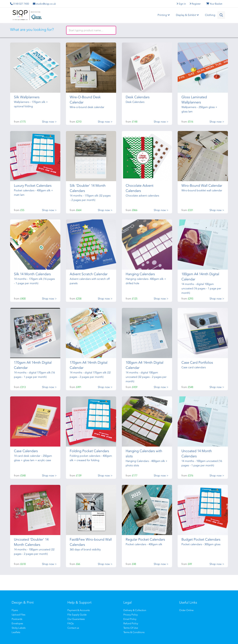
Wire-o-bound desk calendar (87, 107)
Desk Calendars (138, 97)
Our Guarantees (76, 619)
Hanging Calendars (140, 274)
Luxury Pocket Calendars (33, 186)
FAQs (71, 623)
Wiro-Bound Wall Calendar (202, 186)
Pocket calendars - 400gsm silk (144, 544)
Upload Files (19, 615)
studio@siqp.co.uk (44, 4)
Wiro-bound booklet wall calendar (202, 190)
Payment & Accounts (79, 610)
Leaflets (16, 632)
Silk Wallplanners (27, 97)
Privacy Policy (131, 615)
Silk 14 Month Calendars (32, 274)
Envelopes (17, 623)
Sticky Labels (19, 628)
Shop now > (49, 122)
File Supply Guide (77, 615)
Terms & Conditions (134, 632)
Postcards (17, 619)
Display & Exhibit (188, 15)
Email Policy (130, 619)
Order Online (186, 610)
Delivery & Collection (135, 610)
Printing (164, 15)
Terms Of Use (131, 628)
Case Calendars (26, 451)
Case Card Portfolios (197, 363)
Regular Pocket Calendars (145, 539)
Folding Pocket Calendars (89, 451)
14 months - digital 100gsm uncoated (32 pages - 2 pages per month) (146, 377)
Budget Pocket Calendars (201, 539)
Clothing (210, 15)
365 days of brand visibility (85, 549)
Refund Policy (131, 623)
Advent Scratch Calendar (89, 274)
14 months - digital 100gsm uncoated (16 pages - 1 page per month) (201, 288)
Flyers (15, 610)
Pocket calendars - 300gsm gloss (201, 544)
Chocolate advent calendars (142, 196)
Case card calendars (194, 367)
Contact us (73, 628)
